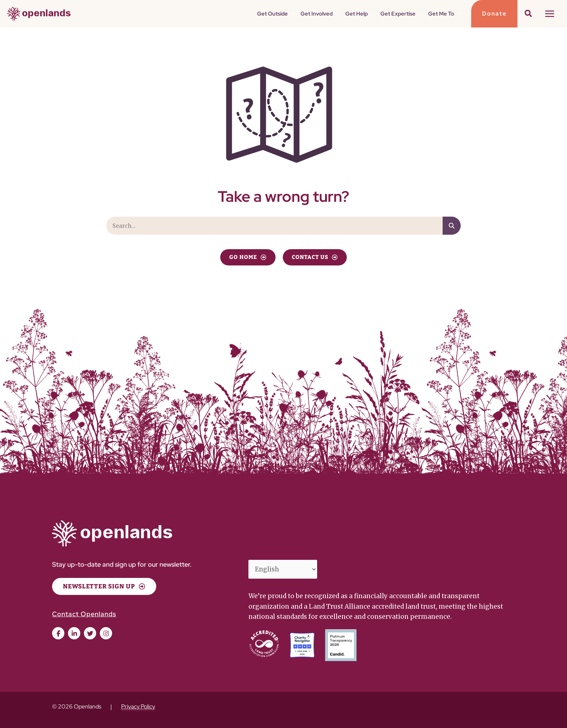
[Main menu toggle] (550, 14)
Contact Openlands (84, 614)
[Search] (452, 226)
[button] (291, 14)
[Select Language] (283, 569)
